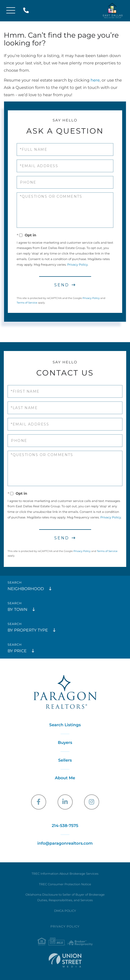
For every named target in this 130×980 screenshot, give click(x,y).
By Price (17, 651)
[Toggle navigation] (11, 11)
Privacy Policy (77, 265)
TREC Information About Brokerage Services (65, 874)
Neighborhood (26, 589)
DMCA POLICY (65, 911)
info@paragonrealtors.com (65, 844)
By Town (17, 610)
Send (62, 285)
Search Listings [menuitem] (65, 725)
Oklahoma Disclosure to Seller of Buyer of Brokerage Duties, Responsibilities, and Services (65, 898)
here (95, 80)
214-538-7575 (27, 11)
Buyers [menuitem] (65, 743)
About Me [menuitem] (65, 778)
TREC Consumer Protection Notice (65, 884)
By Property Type (28, 630)
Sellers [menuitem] (65, 760)
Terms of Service (27, 303)
